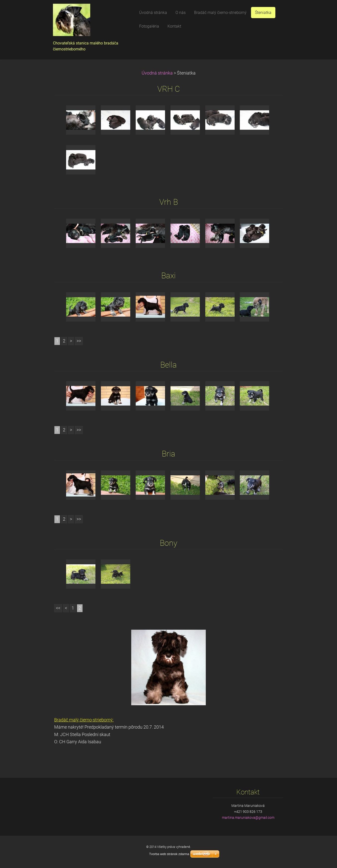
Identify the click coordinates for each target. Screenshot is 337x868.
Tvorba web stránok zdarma (169, 854)
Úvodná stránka (157, 73)
